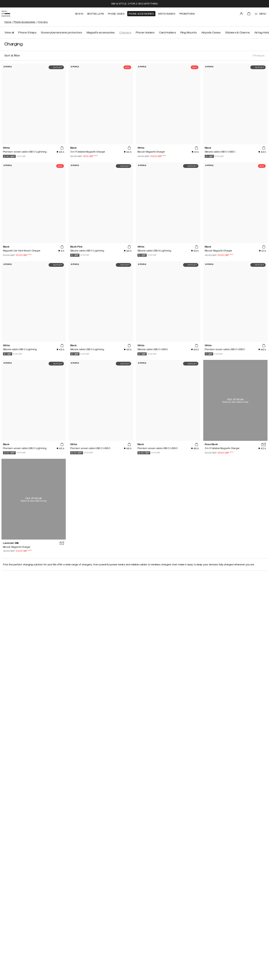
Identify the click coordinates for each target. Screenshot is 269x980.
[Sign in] (238, 13)
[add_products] (62, 148)
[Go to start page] (9, 13)
